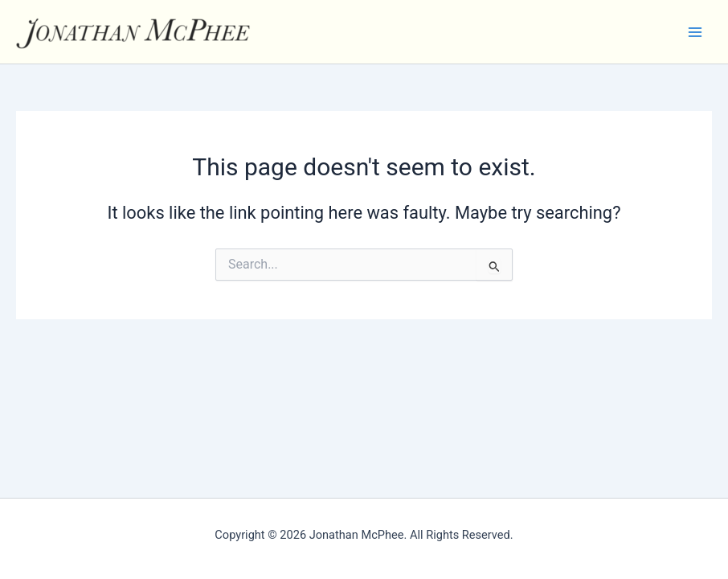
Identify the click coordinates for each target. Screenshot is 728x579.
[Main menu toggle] (695, 32)
